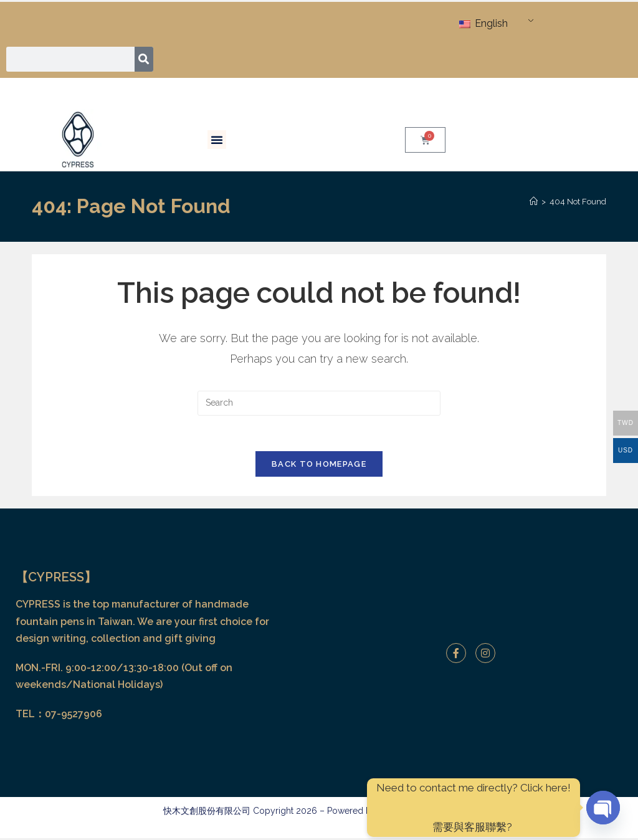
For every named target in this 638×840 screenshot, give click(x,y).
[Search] (144, 59)
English (483, 23)
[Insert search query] (319, 403)
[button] (217, 140)
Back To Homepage (319, 466)
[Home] (534, 202)
